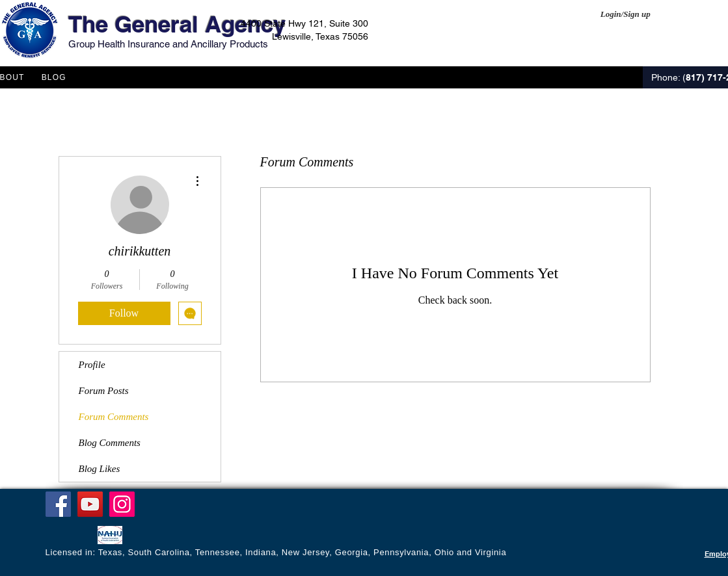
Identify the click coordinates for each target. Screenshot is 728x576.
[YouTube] (90, 504)
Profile (92, 365)
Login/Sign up (626, 14)
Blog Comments (110, 443)
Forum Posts (104, 391)
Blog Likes (100, 469)
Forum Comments (114, 417)
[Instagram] (122, 504)
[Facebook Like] (71, 536)
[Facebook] (58, 504)
